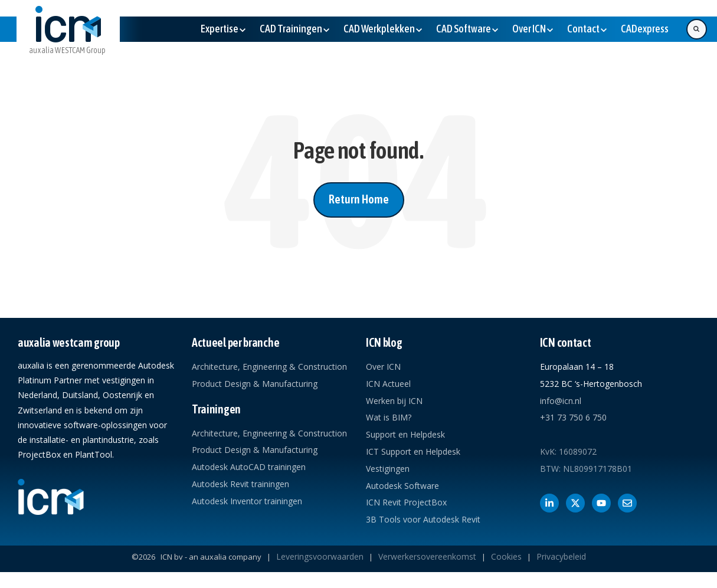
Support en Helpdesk (405, 434)
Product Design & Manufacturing (255, 384)
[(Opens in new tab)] (645, 29)
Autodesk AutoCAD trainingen (249, 467)
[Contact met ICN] (627, 503)
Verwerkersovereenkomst (427, 556)
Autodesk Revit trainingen (240, 484)
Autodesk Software (402, 486)
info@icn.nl (561, 401)
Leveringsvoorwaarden (320, 556)
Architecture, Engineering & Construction (269, 367)
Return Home (359, 199)
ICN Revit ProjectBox (406, 502)
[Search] (697, 29)
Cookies (506, 556)
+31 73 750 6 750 (573, 417)
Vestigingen (388, 469)
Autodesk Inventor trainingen (247, 501)
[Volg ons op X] (575, 503)
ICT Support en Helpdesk (413, 451)
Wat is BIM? (389, 417)
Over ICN (383, 367)
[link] (68, 40)
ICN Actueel (388, 384)
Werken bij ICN (394, 401)
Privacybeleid (561, 556)
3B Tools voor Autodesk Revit (423, 519)
